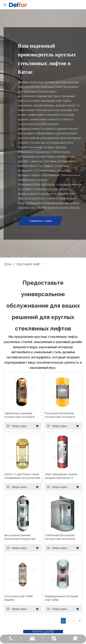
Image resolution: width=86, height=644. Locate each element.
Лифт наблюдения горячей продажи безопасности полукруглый (61, 476)
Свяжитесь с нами (40, 221)
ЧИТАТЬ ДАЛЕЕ (43, 632)
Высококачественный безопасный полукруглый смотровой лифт (20, 537)
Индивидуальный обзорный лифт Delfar (61, 598)
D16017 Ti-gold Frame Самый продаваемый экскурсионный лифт (22, 476)
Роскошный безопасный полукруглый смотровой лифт (60, 415)
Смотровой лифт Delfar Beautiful (19, 598)
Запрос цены (16, 426)
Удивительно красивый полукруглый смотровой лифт (20, 415)
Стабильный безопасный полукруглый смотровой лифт (60, 537)
